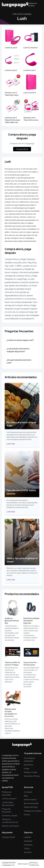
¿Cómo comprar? (9, 799)
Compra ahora (22, 149)
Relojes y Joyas (30, 772)
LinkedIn (27, 837)
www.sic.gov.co (24, 864)
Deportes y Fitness (32, 776)
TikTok (27, 849)
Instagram (28, 841)
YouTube (28, 852)
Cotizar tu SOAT (9, 837)
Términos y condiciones (34, 864)
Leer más (11, 444)
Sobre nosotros (30, 800)
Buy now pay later (31, 803)
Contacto (28, 792)
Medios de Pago (31, 807)
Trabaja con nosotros (33, 811)
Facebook (28, 845)
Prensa (27, 815)
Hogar (27, 768)
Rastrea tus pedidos (33, 4)
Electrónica (29, 765)
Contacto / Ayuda (9, 816)
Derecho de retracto (10, 826)
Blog (26, 796)
